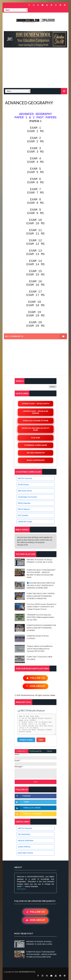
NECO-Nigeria (24, 509)
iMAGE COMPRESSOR (35, 460)
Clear (41, 740)
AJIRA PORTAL (24, 847)
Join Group (35, 686)
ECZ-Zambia (23, 515)
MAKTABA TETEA (26, 853)
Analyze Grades (26, 740)
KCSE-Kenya (23, 485)
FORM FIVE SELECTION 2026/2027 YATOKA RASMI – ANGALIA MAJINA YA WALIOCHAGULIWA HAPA (41, 954)
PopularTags (35, 752)
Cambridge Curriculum (28, 497)
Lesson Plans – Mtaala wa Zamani (35, 412)
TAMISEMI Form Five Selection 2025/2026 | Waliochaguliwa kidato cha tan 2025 (40, 617)
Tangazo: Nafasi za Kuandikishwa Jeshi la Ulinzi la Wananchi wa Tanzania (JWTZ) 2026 (40, 649)
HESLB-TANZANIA (26, 841)
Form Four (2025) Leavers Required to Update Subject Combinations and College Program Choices (42, 607)
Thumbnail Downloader (35, 445)
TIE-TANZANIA (24, 834)
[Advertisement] (35, 69)
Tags (49, 751)
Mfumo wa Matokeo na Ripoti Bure (36, 429)
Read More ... (22, 889)
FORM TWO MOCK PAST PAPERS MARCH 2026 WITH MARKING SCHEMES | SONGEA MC (41, 596)
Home (53, 695)
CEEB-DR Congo (25, 522)
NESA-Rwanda (24, 503)
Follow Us (35, 678)
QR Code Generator (35, 453)
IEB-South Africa (25, 491)
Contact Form (22, 752)
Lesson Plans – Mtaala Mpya (35, 404)
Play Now (35, 438)
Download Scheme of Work (35, 421)
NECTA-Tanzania (25, 478)
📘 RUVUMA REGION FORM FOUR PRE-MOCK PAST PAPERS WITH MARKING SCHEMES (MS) (41, 585)
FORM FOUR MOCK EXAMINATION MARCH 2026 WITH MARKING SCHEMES (41, 628)
